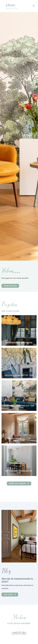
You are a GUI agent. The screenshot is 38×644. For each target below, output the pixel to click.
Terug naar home (10, 286)
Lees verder (10, 594)
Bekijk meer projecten (19, 483)
